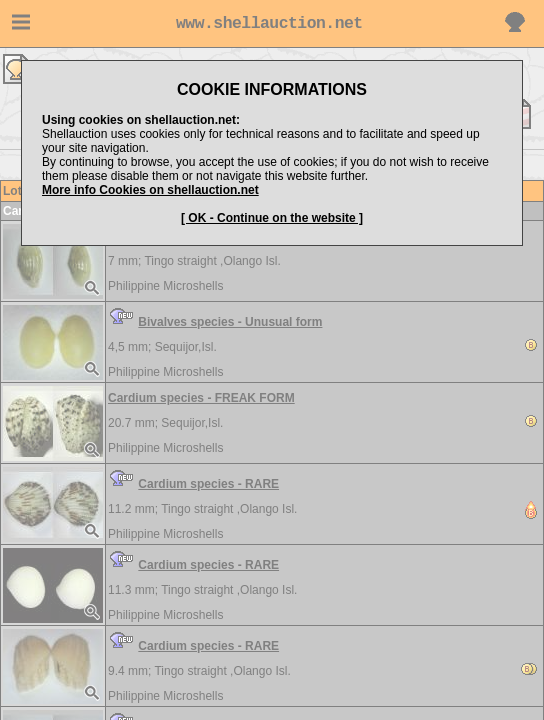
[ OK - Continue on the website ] (272, 218)
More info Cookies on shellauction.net (150, 190)
